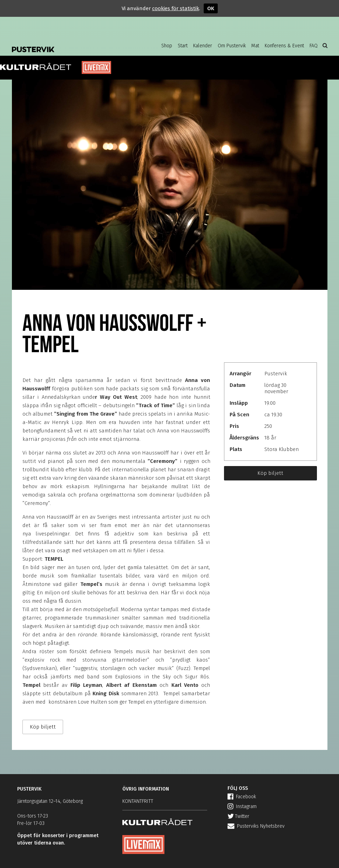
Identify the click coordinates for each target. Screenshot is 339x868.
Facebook (242, 797)
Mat (255, 46)
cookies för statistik (176, 8)
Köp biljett (270, 473)
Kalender (203, 46)
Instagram (242, 807)
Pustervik (68, 44)
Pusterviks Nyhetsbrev (256, 826)
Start (183, 46)
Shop (167, 46)
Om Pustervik (232, 46)
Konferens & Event (284, 46)
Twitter (238, 816)
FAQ (314, 46)
